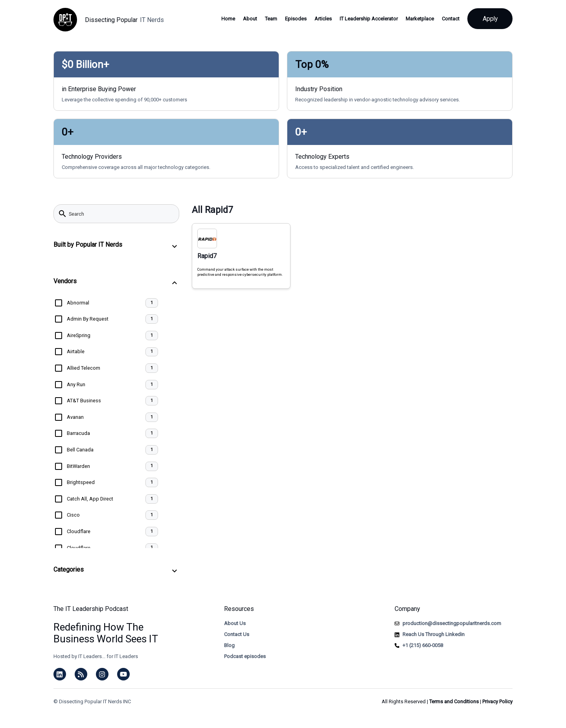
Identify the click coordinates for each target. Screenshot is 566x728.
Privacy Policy (497, 701)
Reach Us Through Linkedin (434, 634)
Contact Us (237, 634)
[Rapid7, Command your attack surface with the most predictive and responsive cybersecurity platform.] (241, 256)
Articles (320, 19)
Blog (229, 645)
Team (268, 19)
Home (225, 19)
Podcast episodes (245, 656)
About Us (235, 623)
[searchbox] (121, 214)
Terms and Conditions (454, 701)
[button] (116, 246)
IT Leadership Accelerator (366, 19)
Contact (448, 19)
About (247, 19)
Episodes (293, 19)
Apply (489, 19)
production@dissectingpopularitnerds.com (452, 623)
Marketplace (417, 19)
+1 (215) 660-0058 (423, 645)
